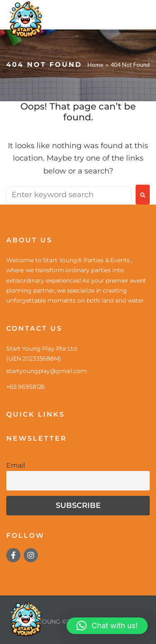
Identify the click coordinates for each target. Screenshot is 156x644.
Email (16, 465)
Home (95, 65)
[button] (107, 626)
